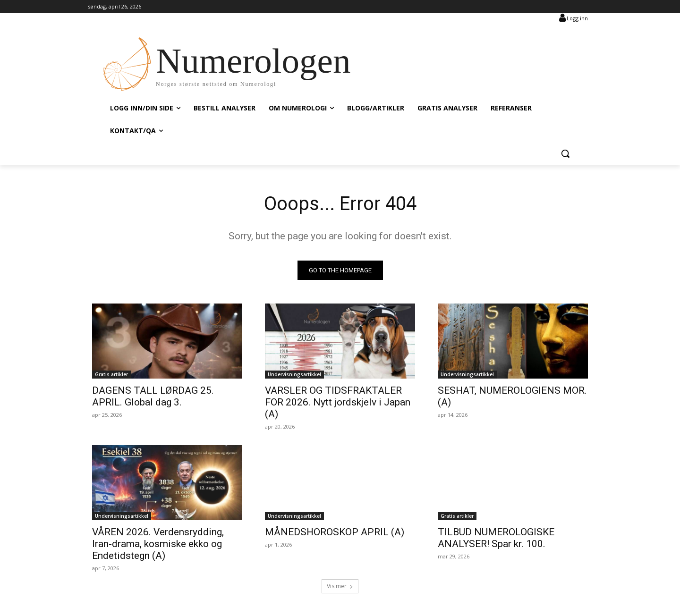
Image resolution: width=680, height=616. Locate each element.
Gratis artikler (111, 374)
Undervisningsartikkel (294, 374)
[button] (565, 153)
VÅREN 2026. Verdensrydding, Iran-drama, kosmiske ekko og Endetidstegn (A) (158, 544)
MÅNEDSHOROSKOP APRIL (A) (335, 532)
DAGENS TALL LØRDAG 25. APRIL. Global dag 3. (153, 396)
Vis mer (340, 586)
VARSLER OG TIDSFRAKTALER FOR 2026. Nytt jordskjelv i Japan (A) (338, 402)
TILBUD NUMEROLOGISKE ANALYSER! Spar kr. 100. (496, 538)
